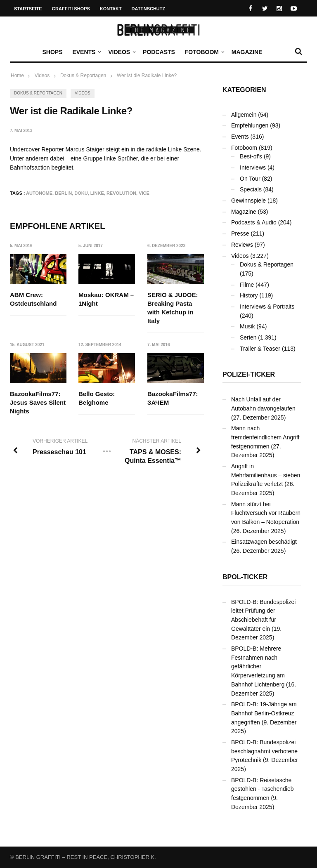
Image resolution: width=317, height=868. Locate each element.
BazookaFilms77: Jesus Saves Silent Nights (38, 402)
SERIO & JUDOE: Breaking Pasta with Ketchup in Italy (173, 308)
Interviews (253, 167)
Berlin (63, 193)
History (249, 295)
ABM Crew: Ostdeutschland (33, 299)
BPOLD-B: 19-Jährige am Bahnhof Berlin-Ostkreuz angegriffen (264, 713)
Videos (121, 52)
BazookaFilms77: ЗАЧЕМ (173, 398)
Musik (247, 326)
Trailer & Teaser (260, 349)
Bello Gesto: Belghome (97, 398)
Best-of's (251, 156)
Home (17, 75)
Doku (81, 193)
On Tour (250, 179)
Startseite (28, 9)
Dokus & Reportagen (38, 93)
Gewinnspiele (248, 200)
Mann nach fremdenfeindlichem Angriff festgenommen (265, 437)
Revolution (121, 193)
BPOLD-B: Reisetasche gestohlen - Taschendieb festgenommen (263, 789)
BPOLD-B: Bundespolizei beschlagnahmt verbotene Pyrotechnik (264, 751)
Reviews (242, 245)
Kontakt (111, 9)
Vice (144, 193)
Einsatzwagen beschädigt (264, 542)
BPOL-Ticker (245, 577)
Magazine (247, 52)
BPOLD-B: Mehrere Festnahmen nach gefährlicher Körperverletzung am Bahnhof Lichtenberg (258, 666)
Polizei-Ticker (249, 374)
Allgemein (244, 115)
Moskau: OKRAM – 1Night (106, 299)
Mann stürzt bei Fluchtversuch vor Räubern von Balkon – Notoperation (266, 513)
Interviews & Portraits (267, 307)
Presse (240, 234)
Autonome (39, 193)
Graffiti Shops (71, 9)
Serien (248, 337)
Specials (251, 189)
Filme (247, 285)
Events (86, 52)
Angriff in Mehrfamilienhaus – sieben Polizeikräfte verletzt (266, 475)
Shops (52, 52)
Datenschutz (149, 9)
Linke (97, 193)
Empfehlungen (250, 125)
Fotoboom (204, 52)
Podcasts (159, 52)
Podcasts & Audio (254, 222)
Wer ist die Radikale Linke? (147, 75)
